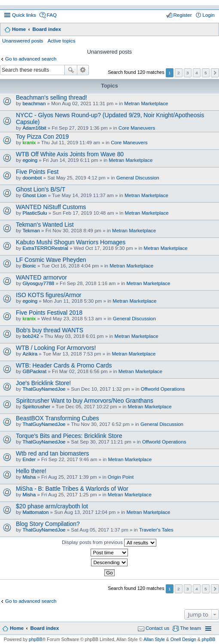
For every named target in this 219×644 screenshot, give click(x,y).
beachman (34, 103)
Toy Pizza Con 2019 (42, 137)
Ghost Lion (34, 195)
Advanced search (83, 70)
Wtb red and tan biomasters (52, 453)
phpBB (36, 639)
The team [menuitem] (190, 628)
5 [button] (206, 73)
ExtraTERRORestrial (45, 248)
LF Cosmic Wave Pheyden (51, 260)
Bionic (29, 266)
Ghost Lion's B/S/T (41, 189)
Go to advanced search (31, 59)
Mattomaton (35, 512)
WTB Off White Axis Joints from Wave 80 (70, 154)
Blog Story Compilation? (48, 524)
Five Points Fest (37, 172)
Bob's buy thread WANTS (50, 330)
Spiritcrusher (36, 407)
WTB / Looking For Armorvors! (56, 348)
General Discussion (138, 178)
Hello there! (31, 471)
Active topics (62, 41)
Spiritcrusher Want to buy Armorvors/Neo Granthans (85, 401)
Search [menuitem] (211, 30)
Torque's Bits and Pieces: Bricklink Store (69, 436)
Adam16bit (34, 128)
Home (19, 29)
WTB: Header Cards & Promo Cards (64, 365)
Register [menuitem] (183, 15)
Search (71, 70)
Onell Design (183, 639)
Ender (29, 459)
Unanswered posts (23, 41)
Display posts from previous (109, 543)
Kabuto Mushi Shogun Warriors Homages (71, 242)
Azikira (30, 354)
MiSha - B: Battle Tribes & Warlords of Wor (72, 489)
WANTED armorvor (41, 277)
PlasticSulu (35, 213)
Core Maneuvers (137, 128)
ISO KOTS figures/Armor (49, 295)
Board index (47, 29)
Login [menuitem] (209, 15)
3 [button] (188, 73)
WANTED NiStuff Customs (51, 207)
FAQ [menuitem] (52, 15)
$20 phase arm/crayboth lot (52, 506)
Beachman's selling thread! (52, 97)
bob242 (31, 336)
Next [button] (215, 73)
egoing (30, 160)
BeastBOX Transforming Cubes (57, 418)
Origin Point (121, 477)
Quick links (24, 15)
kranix (29, 143)
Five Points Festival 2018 (49, 313)
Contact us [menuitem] (157, 628)
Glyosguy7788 (38, 283)
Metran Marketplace (146, 103)
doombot (32, 178)
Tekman (31, 231)
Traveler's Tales (156, 530)
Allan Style (154, 639)
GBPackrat (34, 371)
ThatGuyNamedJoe (44, 389)
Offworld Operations (163, 389)
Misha (29, 477)
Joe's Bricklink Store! (43, 383)
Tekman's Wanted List (45, 225)
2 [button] (179, 73)
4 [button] (197, 73)
